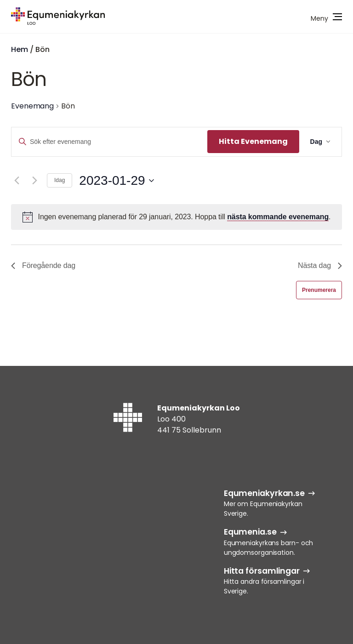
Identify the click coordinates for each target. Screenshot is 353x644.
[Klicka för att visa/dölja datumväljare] (116, 181)
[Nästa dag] (34, 181)
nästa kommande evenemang (278, 217)
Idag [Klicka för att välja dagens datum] (60, 180)
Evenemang (32, 106)
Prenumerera (319, 290)
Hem (20, 49)
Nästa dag (320, 265)
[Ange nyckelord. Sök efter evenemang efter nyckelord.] (109, 142)
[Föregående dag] (17, 181)
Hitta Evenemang (253, 141)
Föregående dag (43, 265)
